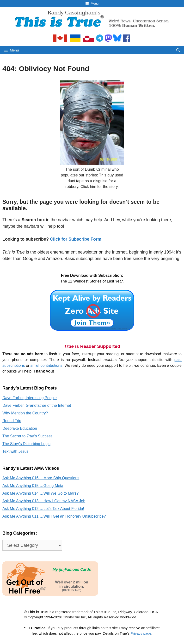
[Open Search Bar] (178, 50)
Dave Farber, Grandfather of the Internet (37, 405)
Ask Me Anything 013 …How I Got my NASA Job (44, 501)
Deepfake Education (20, 428)
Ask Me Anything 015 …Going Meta (33, 486)
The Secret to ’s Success (27, 436)
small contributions (46, 365)
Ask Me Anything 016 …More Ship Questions (41, 478)
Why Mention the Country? (25, 413)
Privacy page (141, 633)
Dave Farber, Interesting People (30, 398)
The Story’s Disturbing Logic (26, 444)
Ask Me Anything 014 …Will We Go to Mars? (40, 493)
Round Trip (12, 421)
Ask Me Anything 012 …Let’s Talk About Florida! (43, 509)
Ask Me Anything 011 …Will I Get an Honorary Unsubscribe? (54, 516)
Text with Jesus (15, 451)
